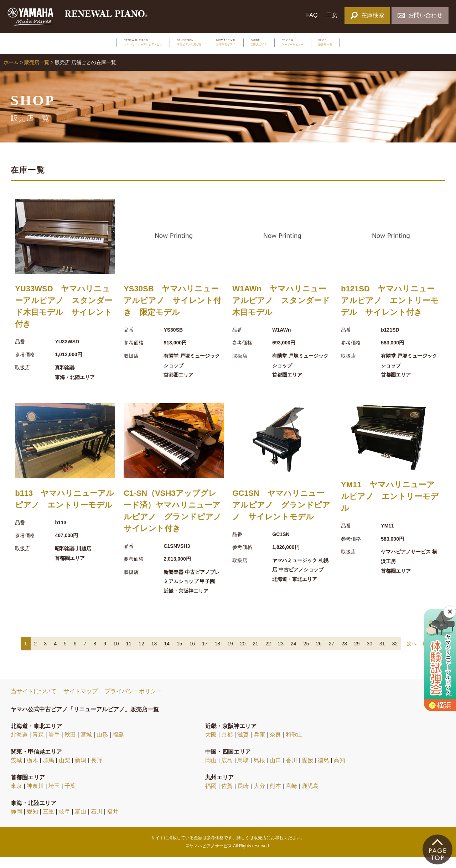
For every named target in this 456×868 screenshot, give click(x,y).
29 (357, 654)
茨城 (16, 771)
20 (243, 654)
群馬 (48, 771)
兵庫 (259, 746)
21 (255, 654)
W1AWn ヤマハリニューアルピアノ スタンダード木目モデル (281, 311)
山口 (275, 771)
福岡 (211, 797)
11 (129, 654)
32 (395, 654)
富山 (81, 823)
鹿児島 (310, 797)
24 (294, 654)
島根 (259, 771)
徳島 (323, 771)
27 (332, 654)
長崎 (243, 797)
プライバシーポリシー (133, 702)
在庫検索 (367, 15)
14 (167, 654)
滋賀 (243, 746)
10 (116, 654)
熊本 (275, 797)
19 (230, 654)
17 (205, 654)
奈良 (275, 746)
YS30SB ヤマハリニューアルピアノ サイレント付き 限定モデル (172, 311)
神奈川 (35, 797)
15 (180, 654)
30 (370, 654)
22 (268, 654)
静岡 (16, 823)
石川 (97, 823)
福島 (118, 746)
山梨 (64, 771)
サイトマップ (81, 702)
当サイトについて (33, 702)
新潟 (81, 771)
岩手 (54, 746)
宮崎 (291, 797)
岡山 (211, 771)
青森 (38, 746)
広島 (227, 771)
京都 (227, 746)
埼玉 (54, 797)
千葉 (70, 797)
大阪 (211, 746)
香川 (291, 771)
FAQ (312, 15)
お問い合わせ (420, 15)
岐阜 (64, 823)
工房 (332, 15)
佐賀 (227, 797)
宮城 (86, 746)
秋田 (70, 746)
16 (192, 654)
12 (141, 654)
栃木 (32, 771)
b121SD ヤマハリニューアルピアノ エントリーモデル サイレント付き (390, 311)
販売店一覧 (37, 73)
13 (154, 654)
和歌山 (294, 746)
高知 (340, 771)
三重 (48, 823)
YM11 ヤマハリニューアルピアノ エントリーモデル (390, 507)
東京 (16, 797)
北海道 (19, 746)
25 (306, 654)
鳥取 (243, 771)
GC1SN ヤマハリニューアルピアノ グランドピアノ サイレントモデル (281, 516)
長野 (97, 771)
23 (281, 654)
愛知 (32, 823)
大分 (259, 797)
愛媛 (307, 771)
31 (382, 654)
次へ (412, 654)
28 (344, 654)
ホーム (11, 73)
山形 (102, 746)
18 (218, 654)
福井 (113, 823)
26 (319, 654)
